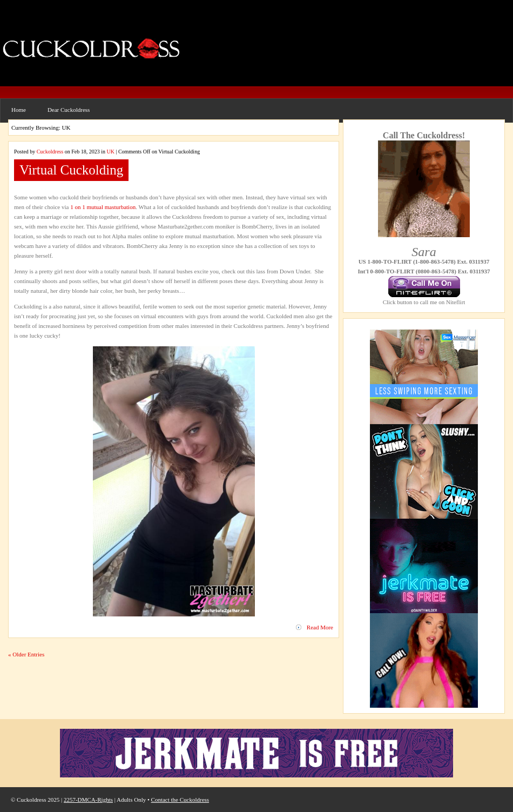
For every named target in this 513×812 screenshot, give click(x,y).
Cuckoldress (50, 152)
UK (110, 152)
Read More (320, 627)
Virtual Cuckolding (71, 170)
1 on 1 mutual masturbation (103, 207)
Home (19, 110)
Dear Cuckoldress (69, 110)
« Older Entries (26, 654)
